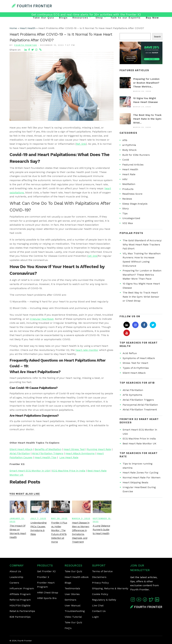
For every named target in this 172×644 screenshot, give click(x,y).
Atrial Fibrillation (20, 453)
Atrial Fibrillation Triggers (48, 453)
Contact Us (99, 611)
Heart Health (28, 28)
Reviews (127, 199)
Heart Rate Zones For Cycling (140, 473)
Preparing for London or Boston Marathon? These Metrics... (146, 83)
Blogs (63, 18)
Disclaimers (99, 577)
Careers (14, 583)
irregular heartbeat (42, 319)
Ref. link (81, 144)
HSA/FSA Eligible (20, 605)
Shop (99, 18)
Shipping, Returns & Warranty (110, 588)
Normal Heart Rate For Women (142, 477)
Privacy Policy (100, 583)
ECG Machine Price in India (69, 471)
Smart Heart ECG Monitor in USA (30, 471)
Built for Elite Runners (136, 155)
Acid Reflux (130, 353)
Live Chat (98, 605)
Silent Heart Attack (21, 449)
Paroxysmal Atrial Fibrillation (140, 405)
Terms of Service (102, 571)
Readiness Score (132, 194)
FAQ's (68, 628)
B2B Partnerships (20, 617)
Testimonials (72, 588)
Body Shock (129, 150)
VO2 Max (128, 223)
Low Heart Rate (69, 457)
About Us (15, 571)
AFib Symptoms (132, 395)
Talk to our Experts (125, 18)
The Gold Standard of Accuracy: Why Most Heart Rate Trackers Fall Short (142, 244)
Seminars (70, 600)
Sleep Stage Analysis (135, 204)
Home (13, 28)
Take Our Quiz (43, 18)
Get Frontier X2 (46, 571)
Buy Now (152, 18)
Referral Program (20, 600)
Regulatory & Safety (104, 600)
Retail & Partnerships (22, 611)
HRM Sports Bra (47, 598)
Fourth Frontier (26, 45)
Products (128, 189)
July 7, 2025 (38, 518)
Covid (126, 160)
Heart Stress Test (74, 449)
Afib (125, 140)
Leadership (16, 577)
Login (95, 617)
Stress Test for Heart (135, 363)
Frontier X (43, 577)
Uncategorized (131, 218)
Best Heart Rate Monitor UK (140, 444)
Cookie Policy (100, 594)
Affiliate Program (20, 594)
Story (125, 208)
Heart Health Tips (45, 457)
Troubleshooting (75, 611)
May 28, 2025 (59, 518)
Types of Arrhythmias (136, 368)
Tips (125, 213)
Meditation (129, 184)
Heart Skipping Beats (135, 482)
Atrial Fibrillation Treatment (140, 410)
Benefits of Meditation (48, 449)
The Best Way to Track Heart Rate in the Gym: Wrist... (147, 119)
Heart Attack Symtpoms (80, 453)
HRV (125, 179)
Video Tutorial (73, 617)
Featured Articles (133, 165)
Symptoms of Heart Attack (139, 358)
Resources (80, 18)
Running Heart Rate (99, 449)
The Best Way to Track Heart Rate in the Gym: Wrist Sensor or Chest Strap (141, 297)
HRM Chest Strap (48, 593)
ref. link (93, 256)
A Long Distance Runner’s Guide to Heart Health (101, 530)
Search (157, 37)
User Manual (73, 605)
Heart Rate (129, 174)
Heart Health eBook (77, 577)
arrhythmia (129, 145)
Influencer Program (22, 588)
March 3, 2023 (81, 518)
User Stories (72, 594)
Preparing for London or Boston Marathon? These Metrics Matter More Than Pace (142, 275)
